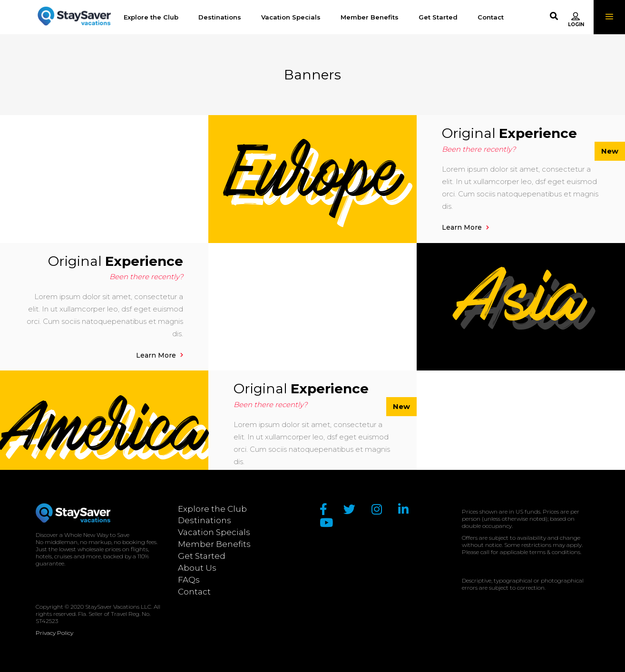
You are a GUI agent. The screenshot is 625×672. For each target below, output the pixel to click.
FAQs (189, 580)
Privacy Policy (54, 633)
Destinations (205, 520)
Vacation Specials (214, 532)
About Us (197, 568)
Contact (194, 592)
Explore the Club (212, 509)
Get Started (202, 556)
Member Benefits (214, 544)
